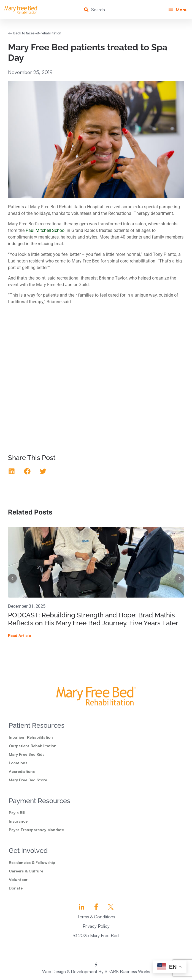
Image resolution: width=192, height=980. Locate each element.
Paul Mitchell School (46, 230)
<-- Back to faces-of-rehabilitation (35, 33)
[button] (178, 10)
